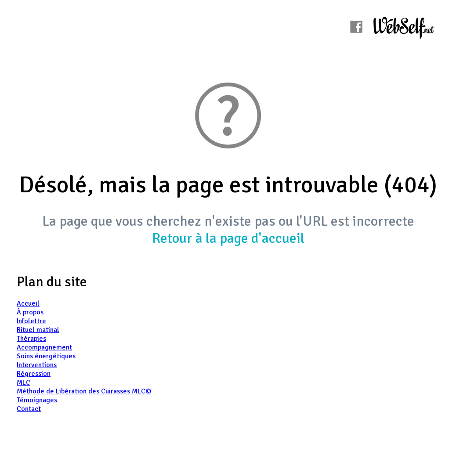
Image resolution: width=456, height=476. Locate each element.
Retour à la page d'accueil (228, 238)
